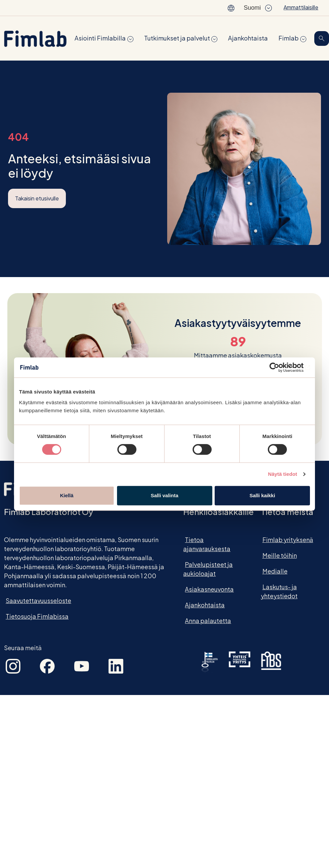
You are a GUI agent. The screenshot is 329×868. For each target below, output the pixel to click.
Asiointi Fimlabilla (100, 38)
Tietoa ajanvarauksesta (207, 544)
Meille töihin (280, 555)
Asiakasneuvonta (209, 589)
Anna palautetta (208, 621)
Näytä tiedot (283, 474)
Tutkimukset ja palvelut (177, 38)
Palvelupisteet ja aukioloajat (208, 569)
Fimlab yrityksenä (288, 540)
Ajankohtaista (248, 38)
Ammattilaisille (301, 7)
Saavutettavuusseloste (38, 600)
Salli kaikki (262, 495)
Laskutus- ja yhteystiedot (279, 591)
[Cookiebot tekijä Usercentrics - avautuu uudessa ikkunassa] (281, 367)
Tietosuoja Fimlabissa (37, 616)
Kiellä (67, 495)
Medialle (275, 571)
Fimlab (289, 38)
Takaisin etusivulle (37, 198)
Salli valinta (165, 495)
